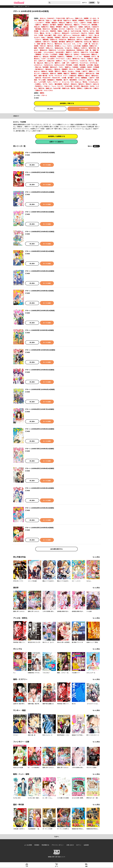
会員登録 (92, 3)
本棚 (86, 866)
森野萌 (86, 18)
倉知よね (46, 57)
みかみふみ (76, 35)
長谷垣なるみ (71, 50)
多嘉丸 (60, 31)
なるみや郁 (57, 88)
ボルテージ (81, 37)
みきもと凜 (88, 42)
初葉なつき (93, 46)
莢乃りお (65, 37)
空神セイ (59, 61)
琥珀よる (62, 23)
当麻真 (81, 27)
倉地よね (87, 27)
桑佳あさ (46, 25)
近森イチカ (84, 52)
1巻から (90, 146)
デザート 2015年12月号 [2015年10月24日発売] (40, 350)
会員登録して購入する (67, 103)
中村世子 (41, 48)
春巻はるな (71, 40)
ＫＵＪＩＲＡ (48, 90)
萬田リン (96, 20)
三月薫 (41, 35)
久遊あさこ (61, 57)
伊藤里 (61, 54)
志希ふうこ (50, 48)
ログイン (85, 3)
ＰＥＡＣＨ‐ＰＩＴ (61, 76)
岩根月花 (38, 42)
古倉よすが (51, 61)
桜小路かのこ (40, 69)
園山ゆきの (85, 86)
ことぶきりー (40, 23)
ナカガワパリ (74, 61)
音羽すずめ (92, 48)
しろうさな (61, 50)
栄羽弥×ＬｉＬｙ (60, 46)
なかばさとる (48, 65)
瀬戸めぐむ (76, 59)
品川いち (96, 84)
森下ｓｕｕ (70, 18)
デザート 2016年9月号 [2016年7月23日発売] (40, 172)
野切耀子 (59, 27)
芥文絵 (89, 23)
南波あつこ (38, 57)
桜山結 (96, 65)
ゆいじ (83, 59)
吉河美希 (89, 37)
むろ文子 (77, 86)
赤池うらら (46, 29)
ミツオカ (46, 54)
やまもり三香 (60, 18)
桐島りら (77, 25)
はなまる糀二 (60, 52)
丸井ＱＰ (66, 84)
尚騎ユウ (87, 40)
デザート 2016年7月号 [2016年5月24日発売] (40, 212)
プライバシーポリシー (58, 845)
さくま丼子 (51, 59)
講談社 (42, 93)
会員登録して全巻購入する (56, 136)
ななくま (95, 44)
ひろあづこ (69, 48)
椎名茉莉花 (73, 80)
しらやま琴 (42, 82)
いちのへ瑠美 (94, 52)
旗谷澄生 (50, 37)
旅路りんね (66, 88)
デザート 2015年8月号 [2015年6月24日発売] (40, 429)
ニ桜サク (92, 78)
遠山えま (40, 63)
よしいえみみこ (49, 52)
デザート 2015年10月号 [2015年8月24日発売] (40, 389)
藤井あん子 (70, 42)
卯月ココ (80, 40)
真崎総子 (60, 25)
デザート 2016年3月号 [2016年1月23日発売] (39, 291)
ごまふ (69, 59)
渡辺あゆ (57, 69)
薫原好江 (74, 74)
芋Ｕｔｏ (50, 44)
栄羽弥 (48, 23)
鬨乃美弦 (54, 29)
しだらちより (75, 33)
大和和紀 (75, 67)
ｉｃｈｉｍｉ (78, 57)
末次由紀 (54, 42)
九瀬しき (66, 31)
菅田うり (96, 23)
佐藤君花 (65, 69)
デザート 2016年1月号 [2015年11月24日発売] (40, 330)
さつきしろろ (44, 31)
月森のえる (52, 50)
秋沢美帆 (46, 67)
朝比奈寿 (82, 65)
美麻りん (68, 67)
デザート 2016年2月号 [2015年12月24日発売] (40, 311)
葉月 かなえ (58, 35)
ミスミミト (82, 80)
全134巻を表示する (56, 549)
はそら (94, 57)
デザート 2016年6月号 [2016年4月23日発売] (40, 232)
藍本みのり (66, 33)
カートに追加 (84, 109)
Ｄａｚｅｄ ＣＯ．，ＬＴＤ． (73, 44)
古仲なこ (77, 54)
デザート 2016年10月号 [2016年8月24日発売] (40, 153)
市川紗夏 (69, 65)
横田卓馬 (46, 40)
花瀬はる (77, 48)
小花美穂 (96, 67)
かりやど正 (94, 63)
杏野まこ (80, 88)
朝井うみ (41, 20)
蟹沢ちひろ (58, 44)
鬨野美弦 (84, 78)
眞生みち (74, 84)
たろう (70, 46)
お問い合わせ (70, 845)
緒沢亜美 (38, 29)
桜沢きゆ (38, 78)
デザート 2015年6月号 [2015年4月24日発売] (40, 468)
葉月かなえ (69, 25)
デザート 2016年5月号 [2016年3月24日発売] (40, 251)
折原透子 (58, 37)
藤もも (66, 27)
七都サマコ (75, 63)
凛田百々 (54, 23)
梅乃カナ (90, 80)
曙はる (42, 33)
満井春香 (94, 25)
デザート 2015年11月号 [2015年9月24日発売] (40, 370)
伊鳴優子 (81, 20)
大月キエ (84, 48)
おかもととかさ (59, 65)
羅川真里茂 (58, 84)
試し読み (50, 109)
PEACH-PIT (47, 78)
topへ (57, 837)
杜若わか (90, 59)
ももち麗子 (48, 35)
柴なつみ (38, 67)
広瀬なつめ (88, 88)
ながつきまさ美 (76, 31)
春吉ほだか (44, 50)
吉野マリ (38, 25)
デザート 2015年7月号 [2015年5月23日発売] (40, 449)
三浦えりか (70, 29)
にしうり (60, 86)
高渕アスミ (73, 27)
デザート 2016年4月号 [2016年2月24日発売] (40, 271)
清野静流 (38, 54)
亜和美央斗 (51, 80)
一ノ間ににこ (56, 33)
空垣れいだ (54, 40)
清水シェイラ (49, 63)
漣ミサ (66, 80)
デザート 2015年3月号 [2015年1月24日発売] (39, 528)
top (14, 7)
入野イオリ (46, 42)
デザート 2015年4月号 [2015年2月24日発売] (40, 508)
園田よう (94, 54)
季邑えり (89, 84)
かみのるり (51, 18)
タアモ (51, 76)
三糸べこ (47, 86)
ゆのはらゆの (86, 54)
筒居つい (69, 23)
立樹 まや (66, 63)
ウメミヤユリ (84, 63)
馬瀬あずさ (45, 27)
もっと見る (96, 557)
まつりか (62, 29)
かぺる (48, 33)
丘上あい (88, 69)
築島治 (52, 27)
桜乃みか (72, 37)
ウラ (72, 82)
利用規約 (37, 845)
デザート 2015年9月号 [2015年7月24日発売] (40, 409)
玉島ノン (49, 20)
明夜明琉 (59, 80)
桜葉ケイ (84, 35)
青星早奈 (53, 31)
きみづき (89, 20)
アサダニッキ (86, 25)
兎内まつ (81, 84)
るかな (92, 86)
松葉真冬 (85, 46)
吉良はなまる (59, 48)
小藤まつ (96, 88)
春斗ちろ (50, 46)
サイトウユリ (60, 59)
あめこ (44, 37)
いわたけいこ (38, 65)
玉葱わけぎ (39, 90)
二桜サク (83, 23)
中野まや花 (80, 69)
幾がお (73, 88)
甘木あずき (95, 40)
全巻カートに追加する (56, 142)
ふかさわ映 (77, 46)
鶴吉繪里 (87, 57)
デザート (27, 7)
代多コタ (43, 46)
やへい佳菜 (42, 80)
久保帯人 (38, 84)
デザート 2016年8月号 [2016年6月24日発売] (40, 192)
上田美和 (83, 67)
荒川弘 (85, 82)
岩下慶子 (53, 25)
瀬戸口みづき (91, 29)
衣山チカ (84, 33)
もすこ (50, 82)
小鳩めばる (45, 74)
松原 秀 (87, 44)
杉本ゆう (92, 33)
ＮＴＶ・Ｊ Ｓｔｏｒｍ (61, 82)
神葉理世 (69, 57)
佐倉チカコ (67, 20)
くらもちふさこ (94, 82)
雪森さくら (69, 54)
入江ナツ (38, 40)
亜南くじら (79, 18)
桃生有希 (53, 57)
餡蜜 (35, 48)
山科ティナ (42, 61)
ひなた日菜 (69, 86)
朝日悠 (75, 20)
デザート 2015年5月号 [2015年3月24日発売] (40, 488)
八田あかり (95, 27)
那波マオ (53, 74)
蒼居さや (96, 37)
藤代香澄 (62, 42)
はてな (92, 31)
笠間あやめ (79, 42)
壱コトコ (72, 69)
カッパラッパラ (80, 29)
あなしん (43, 18)
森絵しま (49, 88)
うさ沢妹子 (54, 54)
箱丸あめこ (49, 69)
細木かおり (54, 67)
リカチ (44, 59)
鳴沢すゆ (41, 88)
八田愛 (76, 65)
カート (56, 866)
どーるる (93, 18)
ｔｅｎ (54, 86)
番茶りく (58, 63)
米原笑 (36, 46)
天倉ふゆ (37, 27)
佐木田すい (39, 86)
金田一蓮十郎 (58, 20)
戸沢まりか (63, 40)
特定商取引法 (45, 845)
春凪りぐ (69, 52)
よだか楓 (90, 65)
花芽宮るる (80, 50)
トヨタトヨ (83, 61)
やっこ (66, 61)
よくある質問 (28, 845)
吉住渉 (89, 67)
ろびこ (76, 23)
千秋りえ (86, 31)
